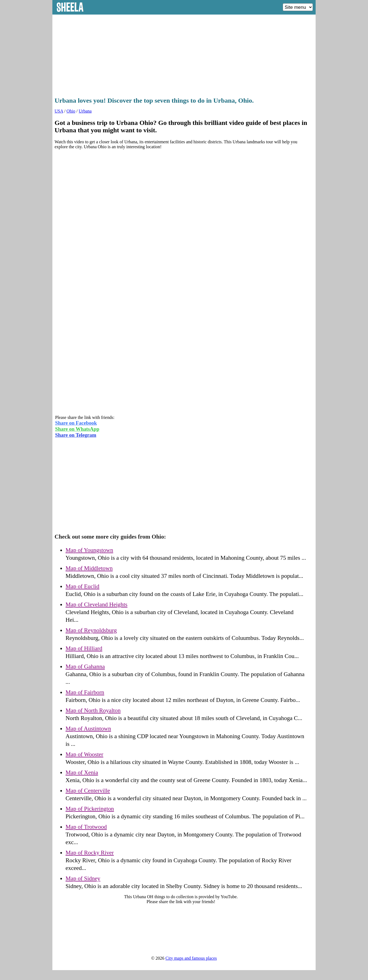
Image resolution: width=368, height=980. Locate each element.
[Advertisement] (184, 54)
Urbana (85, 111)
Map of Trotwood (86, 827)
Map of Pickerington (90, 809)
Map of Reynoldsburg (91, 630)
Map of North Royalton (93, 710)
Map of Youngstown (89, 550)
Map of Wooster (84, 754)
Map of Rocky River (90, 853)
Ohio (71, 111)
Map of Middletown (89, 568)
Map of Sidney (83, 878)
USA (59, 111)
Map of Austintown (88, 729)
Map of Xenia (82, 772)
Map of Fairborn (85, 692)
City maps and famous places (191, 958)
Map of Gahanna (85, 667)
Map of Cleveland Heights (97, 604)
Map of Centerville (88, 791)
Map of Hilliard (84, 648)
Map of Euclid (82, 586)
